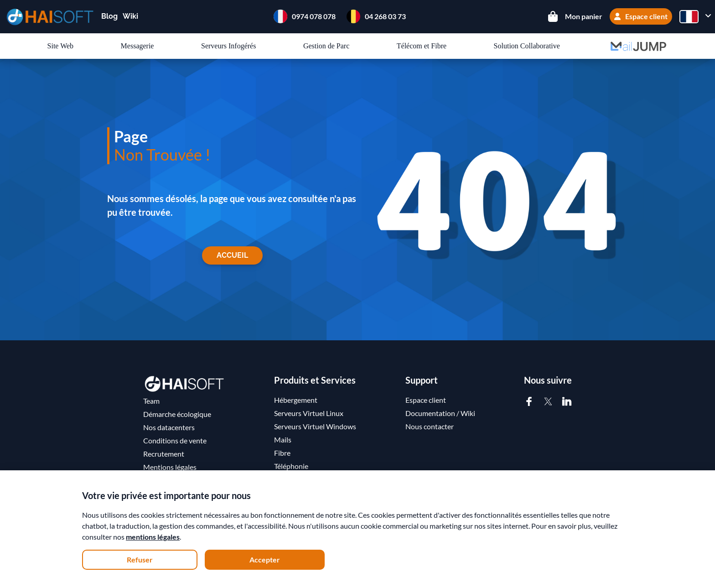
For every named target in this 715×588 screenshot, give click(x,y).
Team (151, 401)
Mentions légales (170, 467)
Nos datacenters (169, 427)
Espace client (641, 16)
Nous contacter (430, 426)
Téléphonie (291, 466)
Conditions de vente (175, 440)
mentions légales (153, 537)
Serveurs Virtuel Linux (309, 413)
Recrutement (164, 454)
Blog (109, 16)
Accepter (265, 559)
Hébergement (296, 400)
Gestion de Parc (326, 46)
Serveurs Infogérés (228, 46)
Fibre (282, 453)
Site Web (61, 46)
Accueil (232, 255)
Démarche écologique (177, 414)
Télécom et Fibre (422, 46)
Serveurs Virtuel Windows (315, 426)
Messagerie (137, 46)
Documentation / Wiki (440, 413)
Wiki (130, 16)
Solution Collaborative (527, 46)
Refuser (140, 559)
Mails (283, 440)
